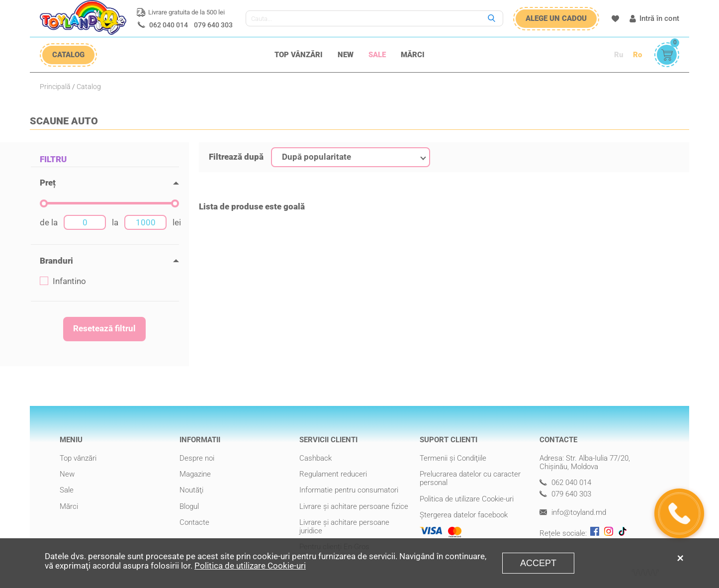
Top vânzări (299, 55)
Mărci (413, 55)
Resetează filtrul (104, 328)
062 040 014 (169, 25)
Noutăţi (191, 490)
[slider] (44, 203)
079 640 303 (213, 25)
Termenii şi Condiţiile (453, 458)
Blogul (189, 506)
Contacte (194, 522)
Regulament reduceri (333, 474)
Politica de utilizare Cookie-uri (467, 499)
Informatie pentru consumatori (349, 490)
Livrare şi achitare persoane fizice (354, 506)
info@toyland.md (573, 513)
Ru (619, 55)
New (346, 55)
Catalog (89, 87)
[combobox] (351, 157)
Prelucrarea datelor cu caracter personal (470, 478)
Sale (377, 55)
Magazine (195, 474)
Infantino (63, 281)
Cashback (315, 458)
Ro (637, 55)
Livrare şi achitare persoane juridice (344, 527)
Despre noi (197, 458)
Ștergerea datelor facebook (464, 515)
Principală (55, 87)
